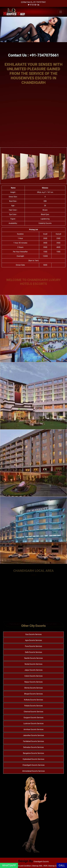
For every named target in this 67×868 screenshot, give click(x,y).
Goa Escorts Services (33, 634)
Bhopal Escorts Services (33, 694)
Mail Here (27, 2)
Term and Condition (24, 866)
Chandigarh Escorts (41, 862)
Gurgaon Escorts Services (33, 718)
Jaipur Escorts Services (33, 670)
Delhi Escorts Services (33, 652)
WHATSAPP (9, 865)
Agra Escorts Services (33, 640)
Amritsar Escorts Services (33, 729)
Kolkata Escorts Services (33, 700)
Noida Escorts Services (34, 664)
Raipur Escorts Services (33, 682)
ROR (45, 866)
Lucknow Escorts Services (33, 723)
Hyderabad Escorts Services (33, 759)
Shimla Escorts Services (33, 688)
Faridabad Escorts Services (33, 741)
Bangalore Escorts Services (33, 753)
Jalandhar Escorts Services (33, 735)
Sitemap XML (37, 866)
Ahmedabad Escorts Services (34, 771)
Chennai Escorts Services (33, 712)
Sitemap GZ (53, 866)
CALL (62, 865)
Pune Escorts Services (34, 646)
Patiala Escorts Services (33, 706)
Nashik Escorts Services (33, 658)
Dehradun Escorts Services (34, 747)
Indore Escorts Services (33, 676)
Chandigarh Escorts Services (33, 765)
